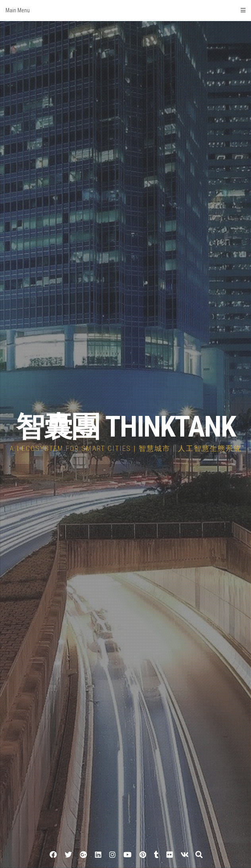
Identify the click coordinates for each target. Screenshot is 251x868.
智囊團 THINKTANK (126, 427)
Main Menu (125, 10)
